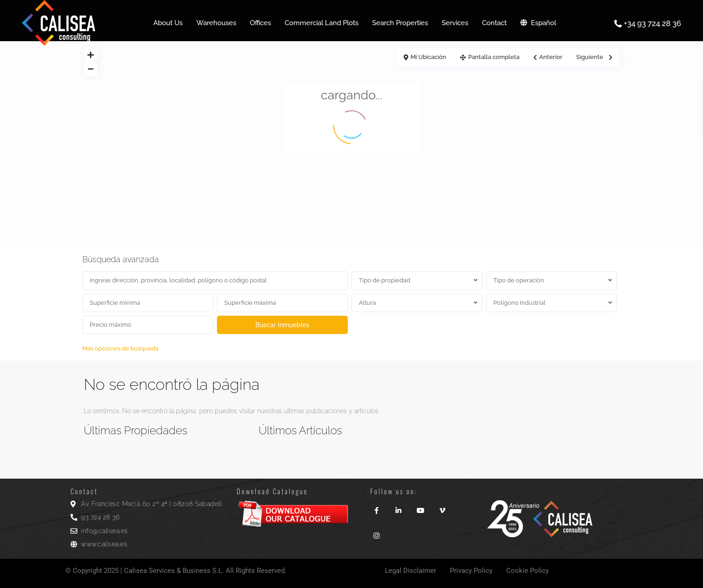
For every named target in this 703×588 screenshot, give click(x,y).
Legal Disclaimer (411, 571)
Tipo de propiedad (384, 280)
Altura (367, 303)
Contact (494, 23)
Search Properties (400, 23)
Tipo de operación (519, 280)
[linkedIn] (399, 507)
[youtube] (421, 507)
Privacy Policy (471, 571)
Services (455, 23)
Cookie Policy (527, 571)
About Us (168, 23)
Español (538, 23)
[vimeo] (443, 507)
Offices (260, 23)
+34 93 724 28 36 (652, 23)
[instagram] (377, 532)
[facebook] (377, 507)
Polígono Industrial (519, 303)
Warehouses (216, 23)
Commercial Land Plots (322, 23)
